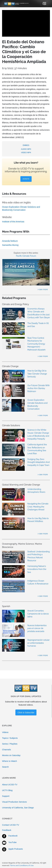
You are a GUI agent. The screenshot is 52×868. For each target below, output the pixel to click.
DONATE (26, 179)
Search (5, 767)
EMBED (26, 145)
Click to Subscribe (26, 712)
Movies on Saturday (11, 755)
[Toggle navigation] (44, 4)
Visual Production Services (14, 802)
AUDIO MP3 (26, 149)
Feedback (7, 830)
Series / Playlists (10, 744)
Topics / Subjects (10, 738)
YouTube (12, 842)
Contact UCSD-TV (11, 825)
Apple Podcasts (16, 849)
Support (6, 796)
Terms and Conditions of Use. (22, 865)
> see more (43, 289)
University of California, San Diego (18, 808)
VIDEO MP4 (26, 153)
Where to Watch (9, 761)
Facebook (13, 836)
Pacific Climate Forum (26, 256)
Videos (5, 732)
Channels (6, 750)
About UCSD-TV (10, 785)
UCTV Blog (7, 790)
